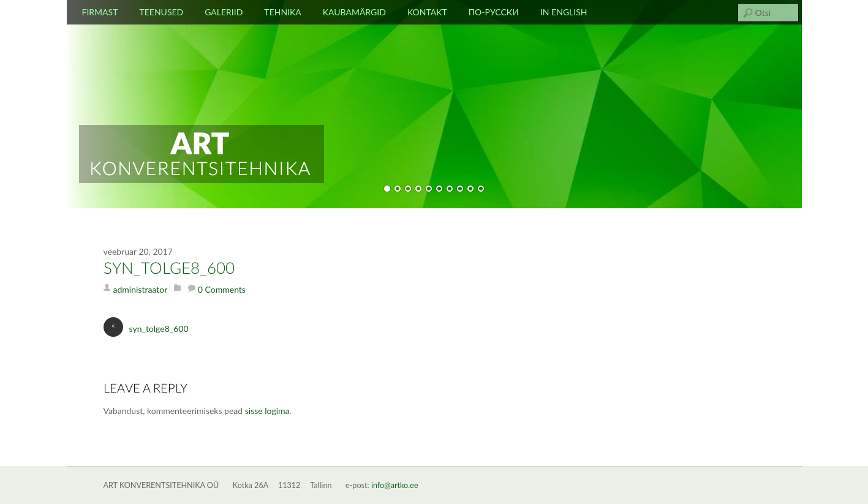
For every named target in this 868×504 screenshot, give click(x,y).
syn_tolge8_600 (169, 269)
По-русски (494, 12)
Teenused (161, 12)
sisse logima (267, 411)
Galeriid (224, 12)
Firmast (100, 12)
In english (564, 12)
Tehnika (282, 12)
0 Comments (222, 289)
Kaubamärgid (354, 12)
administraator (141, 289)
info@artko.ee (395, 485)
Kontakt (427, 12)
